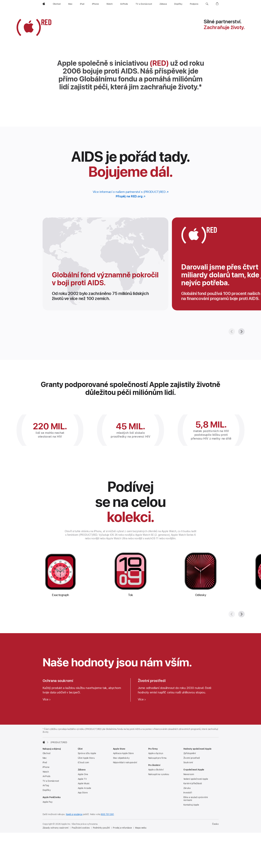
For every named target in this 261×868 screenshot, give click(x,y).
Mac (45, 758)
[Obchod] (57, 4)
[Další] (241, 332)
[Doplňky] (178, 4)
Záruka (187, 788)
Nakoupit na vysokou (159, 774)
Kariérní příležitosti (193, 783)
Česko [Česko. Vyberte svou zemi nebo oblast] (215, 824)
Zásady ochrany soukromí (56, 828)
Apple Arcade (85, 788)
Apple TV (82, 779)
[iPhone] (95, 4)
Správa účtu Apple (87, 753)
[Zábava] (163, 4)
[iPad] (82, 4)
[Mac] (70, 4)
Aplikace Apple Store (123, 753)
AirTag (46, 785)
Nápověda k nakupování (125, 763)
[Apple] (44, 4)
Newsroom (189, 774)
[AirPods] (124, 4)
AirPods (46, 776)
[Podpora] (194, 4)
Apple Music (84, 783)
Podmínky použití (101, 828)
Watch (46, 772)
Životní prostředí (192, 758)
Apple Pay (48, 802)
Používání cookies (81, 828)
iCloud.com (83, 763)
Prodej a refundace (122, 828)
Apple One (83, 774)
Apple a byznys (156, 753)
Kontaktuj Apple (191, 805)
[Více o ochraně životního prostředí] (142, 699)
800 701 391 (107, 814)
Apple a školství (156, 770)
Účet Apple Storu (86, 758)
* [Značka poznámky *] (200, 87)
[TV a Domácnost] (144, 4)
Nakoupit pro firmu (157, 758)
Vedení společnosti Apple (196, 779)
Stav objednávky (121, 758)
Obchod (46, 753)
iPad (45, 763)
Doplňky (47, 790)
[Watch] (109, 4)
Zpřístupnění (190, 753)
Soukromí (188, 763)
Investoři (188, 793)
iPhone (46, 767)
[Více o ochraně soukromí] (47, 699)
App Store (83, 793)
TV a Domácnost (51, 781)
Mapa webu (141, 828)
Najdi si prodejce (74, 814)
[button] (207, 4)
